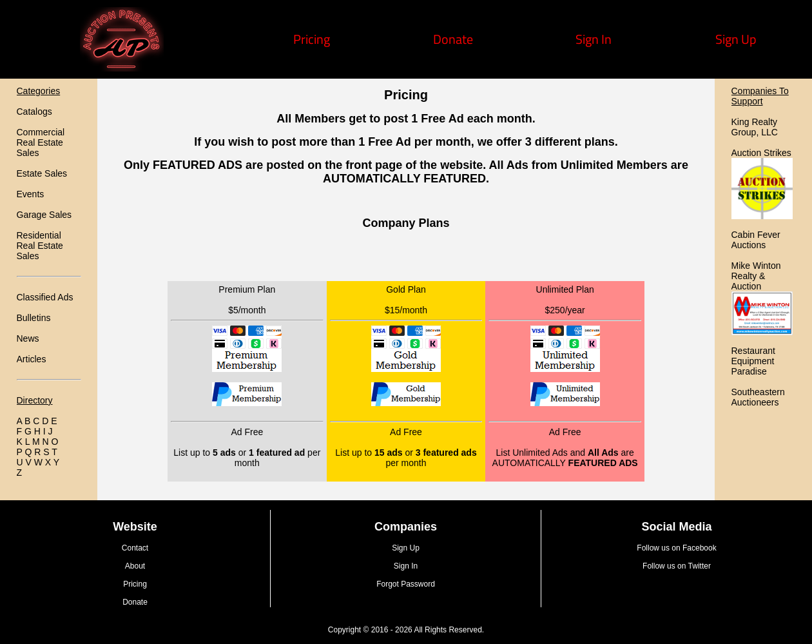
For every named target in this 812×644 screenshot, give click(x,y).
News (28, 338)
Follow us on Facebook (676, 548)
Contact (135, 548)
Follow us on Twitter (677, 566)
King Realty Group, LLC (755, 127)
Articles (32, 359)
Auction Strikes (761, 153)
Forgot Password (406, 584)
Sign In (594, 39)
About (135, 566)
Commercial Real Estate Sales (41, 142)
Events (31, 194)
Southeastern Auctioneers (758, 397)
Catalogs (34, 112)
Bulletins (34, 318)
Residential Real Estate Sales (40, 246)
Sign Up (736, 39)
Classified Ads (45, 297)
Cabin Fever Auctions (756, 240)
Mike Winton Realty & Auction (756, 276)
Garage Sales (44, 215)
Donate (453, 39)
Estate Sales (42, 173)
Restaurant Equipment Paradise (753, 361)
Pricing (312, 39)
